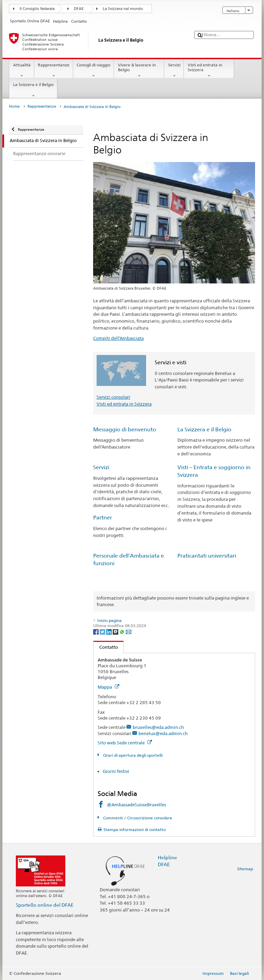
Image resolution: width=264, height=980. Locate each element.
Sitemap (245, 869)
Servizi (174, 71)
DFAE (79, 9)
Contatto (106, 647)
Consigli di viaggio (94, 71)
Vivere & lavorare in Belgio (139, 71)
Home (14, 106)
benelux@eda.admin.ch (163, 733)
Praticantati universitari (207, 556)
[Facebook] (96, 631)
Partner (103, 518)
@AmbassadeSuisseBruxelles (136, 805)
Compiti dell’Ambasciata (118, 338)
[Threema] (116, 631)
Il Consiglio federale (37, 9)
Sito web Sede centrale (125, 743)
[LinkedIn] (109, 631)
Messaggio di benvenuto (125, 429)
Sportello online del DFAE (45, 905)
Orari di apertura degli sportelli (132, 755)
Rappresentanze (54, 71)
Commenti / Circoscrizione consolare (137, 818)
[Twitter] (103, 631)
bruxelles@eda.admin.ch (158, 727)
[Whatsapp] (123, 631)
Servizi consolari (113, 397)
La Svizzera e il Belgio (33, 90)
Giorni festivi (117, 771)
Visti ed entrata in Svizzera (209, 71)
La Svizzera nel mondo (123, 9)
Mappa (108, 687)
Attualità (22, 71)
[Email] (129, 631)
